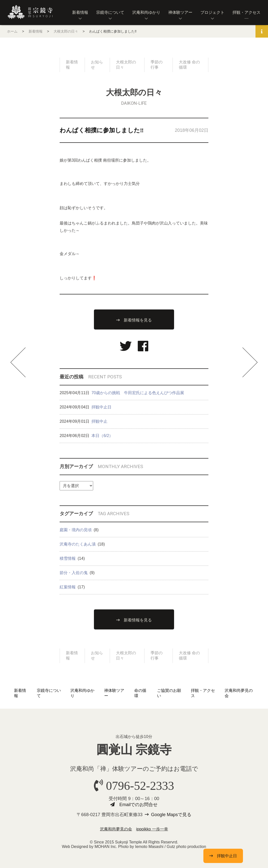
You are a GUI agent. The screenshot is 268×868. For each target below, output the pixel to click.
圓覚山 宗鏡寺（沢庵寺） (30, 12)
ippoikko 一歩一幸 (152, 829)
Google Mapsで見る (171, 815)
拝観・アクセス (246, 12)
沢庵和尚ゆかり (146, 12)
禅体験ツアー (180, 12)
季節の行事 (157, 65)
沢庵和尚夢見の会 (116, 829)
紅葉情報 (68, 587)
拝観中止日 (101, 407)
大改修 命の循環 (189, 65)
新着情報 (80, 12)
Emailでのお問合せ (138, 805)
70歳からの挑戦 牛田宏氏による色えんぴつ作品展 (138, 393)
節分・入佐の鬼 (74, 573)
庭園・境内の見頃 (76, 530)
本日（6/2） (102, 436)
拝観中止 (99, 421)
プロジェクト (212, 12)
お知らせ (97, 65)
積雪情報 (68, 558)
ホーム (12, 31)
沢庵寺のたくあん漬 (78, 544)
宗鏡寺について (110, 12)
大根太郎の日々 (66, 31)
